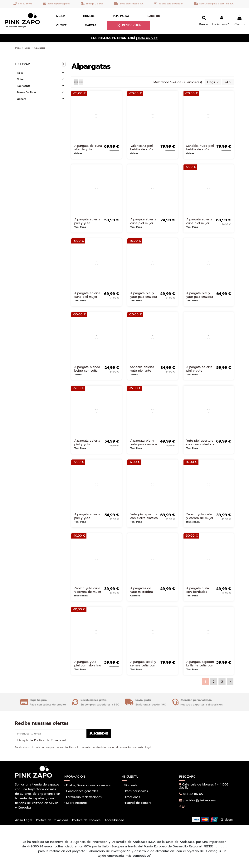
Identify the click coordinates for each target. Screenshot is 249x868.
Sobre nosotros (77, 803)
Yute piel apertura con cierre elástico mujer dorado (200, 444)
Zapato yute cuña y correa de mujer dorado (200, 518)
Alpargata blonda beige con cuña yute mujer (87, 371)
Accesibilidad (114, 820)
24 (228, 82)
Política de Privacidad (52, 820)
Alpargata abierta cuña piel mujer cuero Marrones (87, 297)
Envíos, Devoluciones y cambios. (89, 785)
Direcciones (132, 797)
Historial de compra (138, 803)
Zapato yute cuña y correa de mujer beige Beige (88, 592)
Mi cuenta (131, 785)
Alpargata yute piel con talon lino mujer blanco (88, 665)
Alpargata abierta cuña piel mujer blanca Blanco (143, 223)
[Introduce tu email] (51, 734)
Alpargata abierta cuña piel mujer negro (199, 223)
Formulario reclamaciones (84, 797)
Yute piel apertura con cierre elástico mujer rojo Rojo (144, 518)
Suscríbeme (99, 734)
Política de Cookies (86, 820)
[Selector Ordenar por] (213, 82)
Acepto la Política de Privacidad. (43, 740)
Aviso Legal (24, 820)
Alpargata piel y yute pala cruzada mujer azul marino (144, 297)
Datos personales (136, 791)
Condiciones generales (82, 791)
